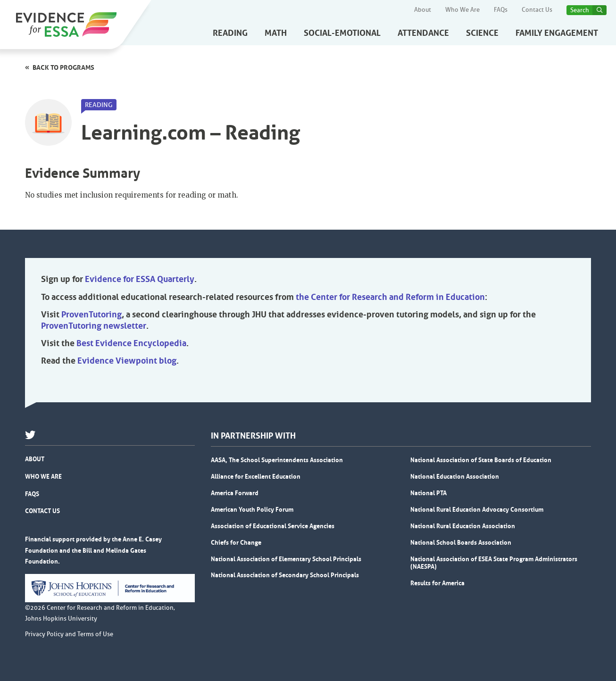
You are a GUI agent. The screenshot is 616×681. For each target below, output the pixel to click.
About (423, 10)
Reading (230, 33)
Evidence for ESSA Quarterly (140, 279)
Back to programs (63, 67)
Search (580, 10)
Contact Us (537, 10)
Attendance (423, 33)
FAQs (501, 10)
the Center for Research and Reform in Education (390, 297)
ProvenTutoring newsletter (94, 326)
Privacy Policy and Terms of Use (69, 634)
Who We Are (462, 10)
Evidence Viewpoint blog (127, 361)
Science (482, 33)
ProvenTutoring (92, 315)
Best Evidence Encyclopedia (131, 343)
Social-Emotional (342, 33)
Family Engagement (557, 33)
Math (276, 33)
